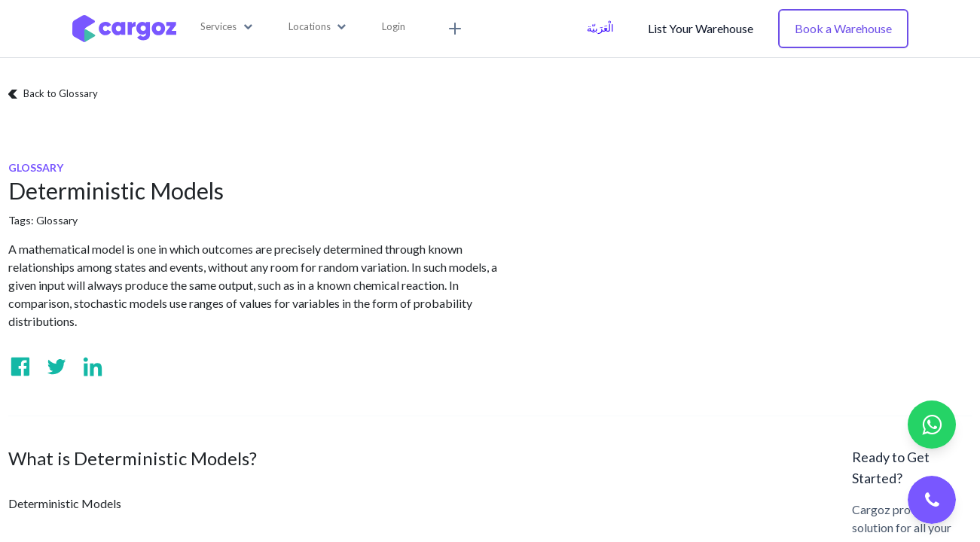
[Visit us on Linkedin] (93, 367)
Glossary (57, 220)
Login (394, 26)
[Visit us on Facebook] (20, 367)
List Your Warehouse (701, 28)
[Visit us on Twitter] (56, 367)
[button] (226, 27)
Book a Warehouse (843, 28)
